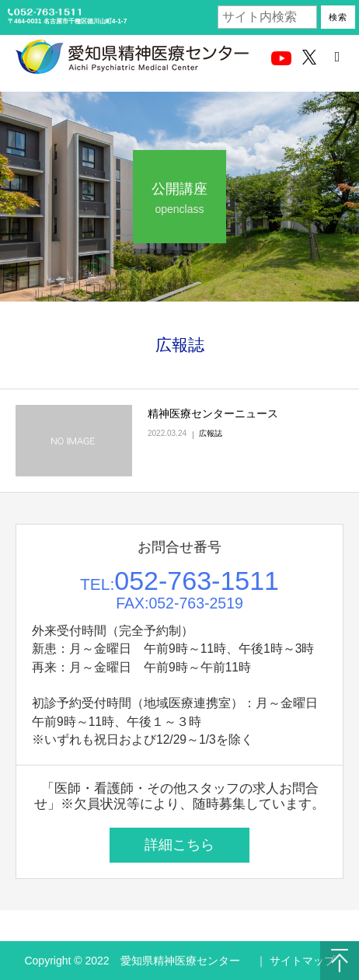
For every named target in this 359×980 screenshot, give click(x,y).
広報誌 (211, 433)
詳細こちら (179, 845)
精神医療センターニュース (213, 413)
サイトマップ (302, 961)
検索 (338, 17)
